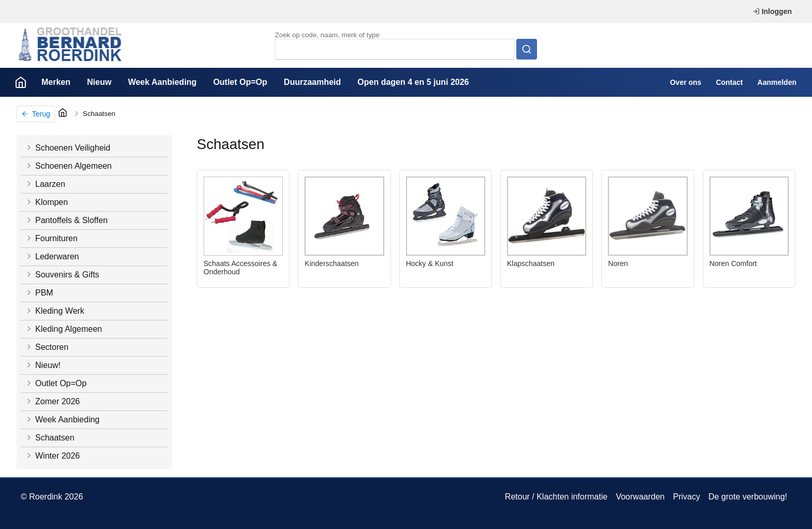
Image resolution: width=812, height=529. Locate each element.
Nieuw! (43, 365)
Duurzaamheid (312, 82)
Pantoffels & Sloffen (66, 220)
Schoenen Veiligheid (68, 148)
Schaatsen (99, 114)
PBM (39, 293)
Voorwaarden (640, 497)
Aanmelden (777, 82)
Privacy (686, 497)
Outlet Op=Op (240, 82)
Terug (36, 114)
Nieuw (99, 82)
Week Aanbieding (162, 82)
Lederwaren (52, 256)
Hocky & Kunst (430, 263)
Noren (618, 263)
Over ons (686, 82)
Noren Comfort (733, 263)
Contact (729, 82)
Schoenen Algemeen (68, 166)
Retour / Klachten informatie (556, 497)
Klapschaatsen (531, 263)
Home (21, 82)
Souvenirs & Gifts (62, 275)
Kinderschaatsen (331, 263)
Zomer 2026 (52, 401)
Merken (56, 82)
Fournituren (51, 238)
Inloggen (772, 11)
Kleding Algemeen (63, 329)
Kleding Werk (55, 311)
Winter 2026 (52, 456)
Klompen (46, 202)
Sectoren (47, 347)
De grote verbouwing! (748, 497)
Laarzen (45, 184)
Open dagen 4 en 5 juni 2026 (413, 82)
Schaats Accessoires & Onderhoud (240, 268)
